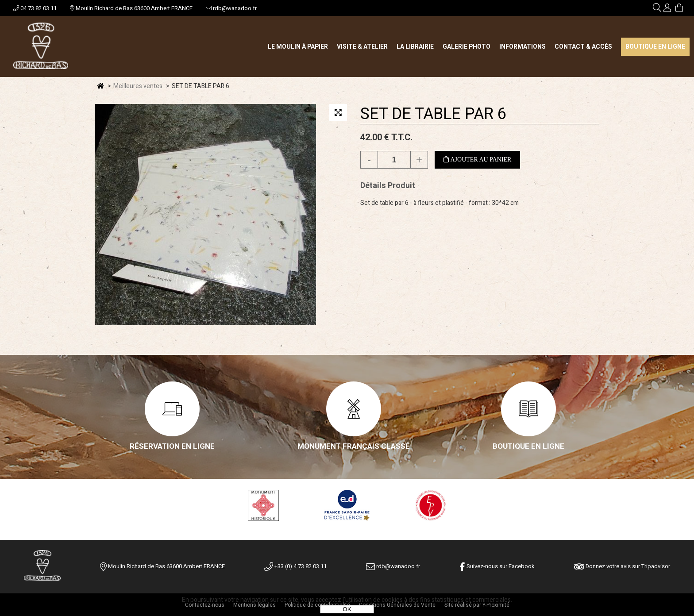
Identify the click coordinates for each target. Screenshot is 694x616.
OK (347, 609)
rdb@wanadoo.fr (231, 8)
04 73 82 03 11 (35, 8)
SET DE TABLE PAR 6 (433, 114)
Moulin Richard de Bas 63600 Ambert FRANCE (131, 8)
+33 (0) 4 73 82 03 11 (295, 566)
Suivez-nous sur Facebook (497, 566)
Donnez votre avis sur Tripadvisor (622, 566)
